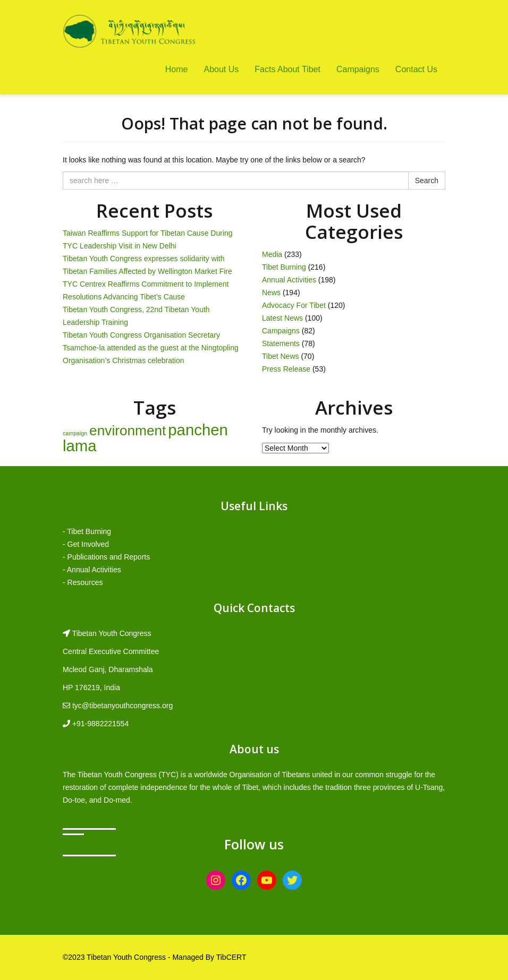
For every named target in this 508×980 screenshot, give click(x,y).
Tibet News (281, 356)
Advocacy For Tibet (294, 305)
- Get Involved (86, 544)
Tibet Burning (284, 267)
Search (427, 180)
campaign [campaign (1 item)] (75, 433)
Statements (281, 343)
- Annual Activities (92, 570)
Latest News (282, 318)
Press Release (286, 369)
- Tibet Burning (87, 531)
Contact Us (416, 69)
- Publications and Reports (106, 557)
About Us (221, 69)
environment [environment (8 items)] (128, 431)
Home (177, 69)
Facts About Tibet (287, 69)
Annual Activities (289, 280)
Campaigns (358, 69)
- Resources (83, 582)
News (271, 293)
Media (272, 254)
